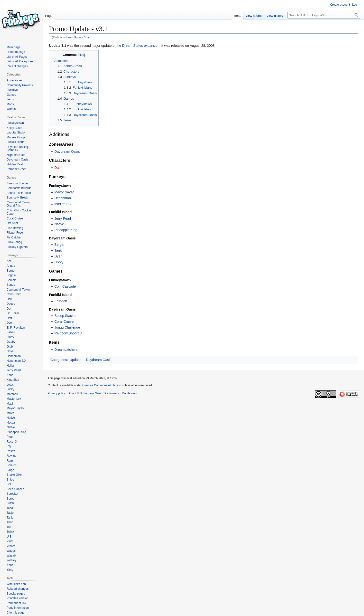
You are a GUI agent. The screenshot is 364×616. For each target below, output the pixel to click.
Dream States (132, 46)
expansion (152, 46)
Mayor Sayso (64, 192)
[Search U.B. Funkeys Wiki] (324, 15)
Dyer (58, 256)
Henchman (63, 198)
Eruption (61, 301)
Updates (76, 360)
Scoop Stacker (65, 316)
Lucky (59, 262)
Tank (58, 250)
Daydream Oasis (67, 152)
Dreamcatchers (66, 350)
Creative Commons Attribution (102, 385)
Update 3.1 (81, 37)
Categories (59, 360)
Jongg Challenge (67, 327)
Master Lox (63, 204)
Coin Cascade (65, 286)
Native (59, 224)
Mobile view (129, 393)
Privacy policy (57, 393)
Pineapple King (66, 230)
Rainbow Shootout (68, 333)
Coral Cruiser (64, 322)
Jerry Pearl (63, 218)
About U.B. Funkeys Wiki (85, 393)
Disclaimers (111, 393)
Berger (59, 245)
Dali (57, 168)
